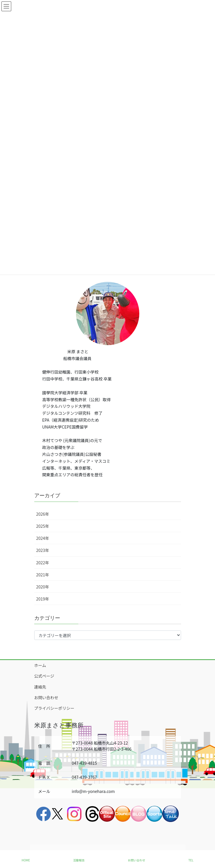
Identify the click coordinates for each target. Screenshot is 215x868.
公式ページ (44, 676)
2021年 (43, 575)
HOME (26, 860)
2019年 (43, 599)
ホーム (40, 665)
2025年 (43, 526)
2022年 (43, 563)
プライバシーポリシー (54, 708)
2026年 (43, 514)
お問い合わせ (46, 697)
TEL (191, 860)
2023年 (43, 550)
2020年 (43, 587)
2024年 (43, 538)
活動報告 (79, 860)
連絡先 (40, 687)
